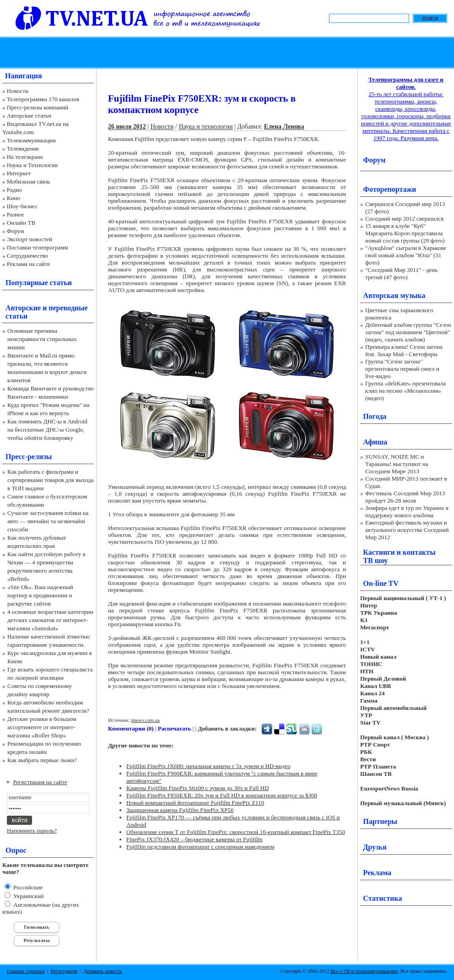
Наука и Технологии (32, 165)
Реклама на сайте (29, 264)
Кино (14, 198)
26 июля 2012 (127, 127)
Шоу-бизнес (22, 206)
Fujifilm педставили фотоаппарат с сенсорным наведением (200, 847)
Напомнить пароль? (32, 831)
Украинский (28, 896)
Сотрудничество (27, 256)
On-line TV (381, 583)
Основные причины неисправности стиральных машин (42, 339)
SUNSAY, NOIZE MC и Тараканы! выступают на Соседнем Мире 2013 (397, 464)
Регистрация (64, 971)
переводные (68, 308)
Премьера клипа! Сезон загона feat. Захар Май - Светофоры (404, 350)
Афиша (375, 442)
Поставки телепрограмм (38, 247)
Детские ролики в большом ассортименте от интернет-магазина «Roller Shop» (42, 727)
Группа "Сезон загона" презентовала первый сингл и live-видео (402, 369)
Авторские (23, 308)
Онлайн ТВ (21, 223)
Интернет (19, 173)
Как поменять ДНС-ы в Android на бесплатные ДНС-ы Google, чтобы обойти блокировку (47, 430)
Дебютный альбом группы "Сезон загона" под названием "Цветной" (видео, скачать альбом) (408, 332)
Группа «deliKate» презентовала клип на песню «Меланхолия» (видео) (405, 391)
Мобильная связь (28, 181)
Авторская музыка (394, 295)
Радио (14, 190)
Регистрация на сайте (40, 782)
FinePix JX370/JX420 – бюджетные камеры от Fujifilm (195, 839)
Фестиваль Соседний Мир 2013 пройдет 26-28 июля (405, 497)
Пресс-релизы (29, 457)
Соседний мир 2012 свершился (404, 219)
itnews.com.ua (145, 720)
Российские (27, 887)
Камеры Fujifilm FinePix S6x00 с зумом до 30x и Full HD (197, 788)
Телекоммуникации (31, 140)
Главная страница (26, 971)
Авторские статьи (29, 116)
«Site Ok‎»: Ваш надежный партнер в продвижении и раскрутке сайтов (40, 595)
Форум (16, 231)
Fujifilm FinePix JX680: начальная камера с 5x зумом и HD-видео (208, 766)
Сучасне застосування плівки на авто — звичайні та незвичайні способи (48, 521)
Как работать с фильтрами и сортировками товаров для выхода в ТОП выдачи (51, 480)
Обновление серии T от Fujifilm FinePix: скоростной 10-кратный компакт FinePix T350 (236, 832)
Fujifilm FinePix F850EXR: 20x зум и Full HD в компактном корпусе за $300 (222, 795)
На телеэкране (25, 157)
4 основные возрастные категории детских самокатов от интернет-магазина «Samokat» (50, 620)
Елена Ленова (284, 127)
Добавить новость (103, 971)
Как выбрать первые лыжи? (42, 760)
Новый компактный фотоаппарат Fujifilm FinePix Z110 (195, 803)
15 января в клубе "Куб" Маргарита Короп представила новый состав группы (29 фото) (405, 233)
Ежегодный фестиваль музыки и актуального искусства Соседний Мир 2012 (407, 530)
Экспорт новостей (30, 239)
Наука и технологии (205, 127)
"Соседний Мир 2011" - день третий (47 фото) (401, 273)
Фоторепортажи (389, 189)
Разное (16, 214)
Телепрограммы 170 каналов (43, 99)
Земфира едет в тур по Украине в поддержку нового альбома (407, 512)
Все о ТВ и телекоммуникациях (364, 971)
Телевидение (23, 149)
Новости (18, 91)
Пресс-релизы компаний (38, 107)
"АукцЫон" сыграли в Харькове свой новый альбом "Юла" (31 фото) (406, 255)
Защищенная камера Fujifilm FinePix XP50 (180, 810)
